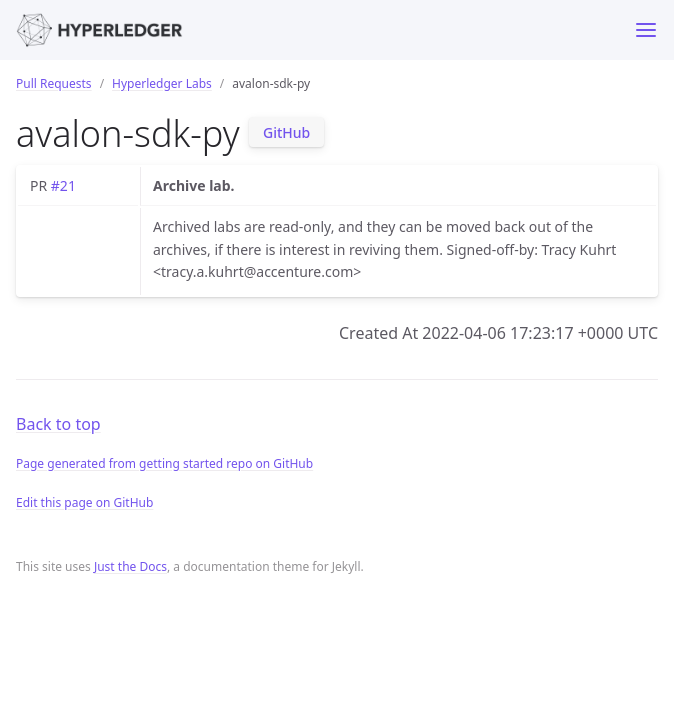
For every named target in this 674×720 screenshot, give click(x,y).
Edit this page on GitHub (84, 502)
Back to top (58, 424)
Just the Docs (130, 566)
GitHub (286, 132)
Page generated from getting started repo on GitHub (164, 463)
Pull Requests (54, 83)
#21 (63, 185)
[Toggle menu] (646, 30)
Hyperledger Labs (162, 83)
